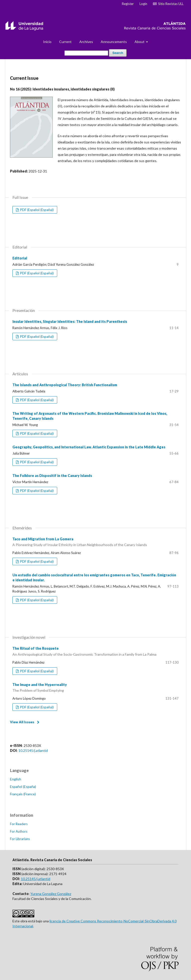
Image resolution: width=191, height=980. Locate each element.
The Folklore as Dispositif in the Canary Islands (52, 476)
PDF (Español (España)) (37, 210)
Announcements (114, 42)
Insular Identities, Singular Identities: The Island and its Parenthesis (70, 321)
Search (118, 53)
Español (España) (23, 787)
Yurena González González (51, 894)
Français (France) (23, 794)
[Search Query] (86, 53)
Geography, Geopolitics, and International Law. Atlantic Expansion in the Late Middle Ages (89, 447)
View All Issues (22, 722)
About (140, 42)
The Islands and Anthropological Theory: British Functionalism (65, 385)
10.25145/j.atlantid (33, 750)
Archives (86, 42)
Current (65, 42)
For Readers (19, 824)
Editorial (20, 258)
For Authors (19, 831)
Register (128, 4)
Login (143, 4)
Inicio (47, 42)
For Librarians (20, 839)
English (16, 779)
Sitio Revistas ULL (168, 4)
